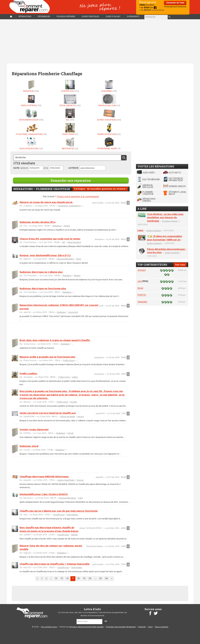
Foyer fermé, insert (109, 144)
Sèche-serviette (70, 101)
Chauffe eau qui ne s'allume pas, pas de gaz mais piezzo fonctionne (59, 511)
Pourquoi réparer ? (170, 221)
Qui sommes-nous (49, 627)
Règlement (131, 627)
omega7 (142, 270)
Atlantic (77, 275)
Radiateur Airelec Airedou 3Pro (38, 222)
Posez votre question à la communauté (78, 196)
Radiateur (31, 86)
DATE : (17, 168)
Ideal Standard (74, 242)
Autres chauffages (109, 115)
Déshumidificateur (31, 115)
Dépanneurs (44, 17)
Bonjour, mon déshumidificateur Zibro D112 (45, 255)
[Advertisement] (100, 41)
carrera (80, 416)
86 (107, 578)
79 (84, 578)
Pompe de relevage (109, 129)
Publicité (142, 627)
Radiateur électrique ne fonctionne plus (43, 288)
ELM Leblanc (72, 515)
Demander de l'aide (175, 3)
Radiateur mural (29, 446)
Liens (140, 230)
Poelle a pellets (28, 373)
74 (56, 578)
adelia (75, 377)
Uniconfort (73, 312)
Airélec (67, 226)
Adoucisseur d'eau (31, 144)
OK (106, 621)
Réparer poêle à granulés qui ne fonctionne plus (47, 357)
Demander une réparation (71, 180)
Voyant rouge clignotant (34, 429)
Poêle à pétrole (31, 101)
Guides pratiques (91, 17)
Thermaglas (77, 567)
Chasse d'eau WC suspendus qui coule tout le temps (50, 239)
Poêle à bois (70, 129)
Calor (81, 498)
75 (62, 578)
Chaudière (109, 86)
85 (101, 578)
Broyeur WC (70, 144)
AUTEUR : (87, 168)
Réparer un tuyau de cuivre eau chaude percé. (46, 202)
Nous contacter (162, 627)
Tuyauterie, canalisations (31, 129)
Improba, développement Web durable (86, 627)
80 (90, 578)
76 (67, 578)
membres (147, 5)
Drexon (80, 480)
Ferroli (70, 433)
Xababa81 (143, 302)
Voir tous (180, 265)
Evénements (133, 17)
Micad (140, 288)
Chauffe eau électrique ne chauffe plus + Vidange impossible (55, 564)
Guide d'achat (113, 17)
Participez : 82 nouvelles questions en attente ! (100, 189)
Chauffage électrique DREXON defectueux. (44, 476)
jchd (140, 281)
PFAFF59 (142, 295)
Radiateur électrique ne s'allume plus (41, 272)
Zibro (79, 259)
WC (70, 115)
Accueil (31, 6)
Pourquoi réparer (66, 17)
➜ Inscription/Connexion (175, 7)
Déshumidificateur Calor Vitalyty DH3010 (44, 494)
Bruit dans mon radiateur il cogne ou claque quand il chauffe (55, 340)
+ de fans (148, 8)
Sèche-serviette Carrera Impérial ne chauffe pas (48, 413)
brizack (74, 402)
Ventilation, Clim (109, 101)
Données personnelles (116, 627)
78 (78, 578)
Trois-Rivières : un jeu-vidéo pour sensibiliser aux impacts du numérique (165, 218)
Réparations (25, 17)
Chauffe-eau (70, 86)
